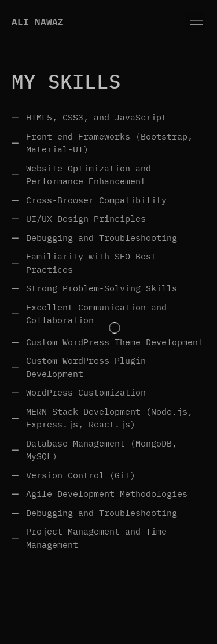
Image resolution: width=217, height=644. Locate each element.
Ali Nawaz (38, 21)
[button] (196, 21)
